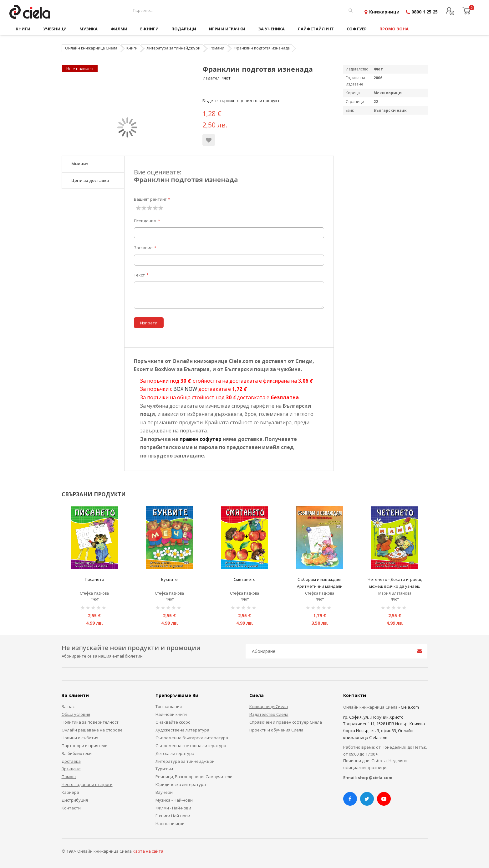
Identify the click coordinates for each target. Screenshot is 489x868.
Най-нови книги (171, 714)
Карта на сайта (148, 851)
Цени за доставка (90, 180)
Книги (132, 48)
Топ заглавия (169, 706)
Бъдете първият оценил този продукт (241, 101)
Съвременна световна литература (191, 746)
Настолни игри (170, 824)
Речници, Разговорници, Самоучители (194, 777)
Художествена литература (182, 730)
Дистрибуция (75, 800)
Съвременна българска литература (192, 738)
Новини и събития (80, 738)
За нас (68, 706)
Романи (217, 48)
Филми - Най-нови (173, 808)
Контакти (71, 808)
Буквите (169, 579)
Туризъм (164, 769)
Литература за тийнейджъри (174, 48)
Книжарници (384, 12)
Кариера (70, 792)
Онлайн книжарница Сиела (91, 48)
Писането (94, 579)
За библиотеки (77, 753)
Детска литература (175, 753)
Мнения (80, 164)
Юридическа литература (181, 784)
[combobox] (243, 10)
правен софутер (201, 439)
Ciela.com (410, 707)
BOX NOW (185, 389)
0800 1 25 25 (425, 12)
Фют (226, 78)
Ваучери (164, 792)
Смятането (245, 579)
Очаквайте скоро (173, 722)
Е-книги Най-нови (173, 816)
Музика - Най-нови (174, 800)
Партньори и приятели (85, 746)
